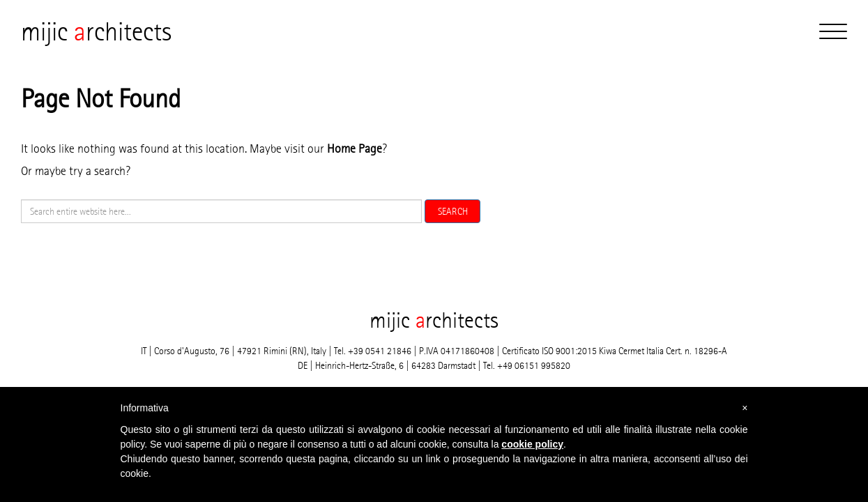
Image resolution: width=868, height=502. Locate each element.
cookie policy (532, 444)
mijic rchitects (96, 31)
